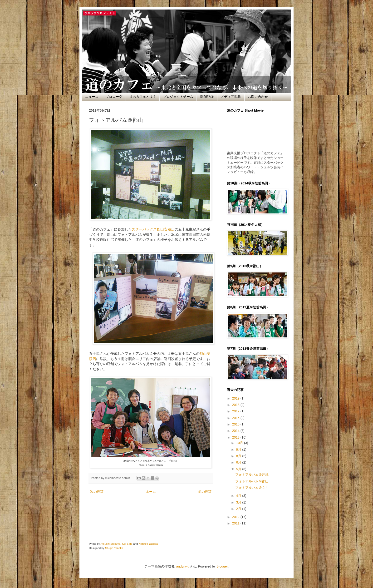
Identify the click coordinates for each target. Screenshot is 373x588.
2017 (236, 411)
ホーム (151, 492)
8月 (239, 456)
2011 (236, 523)
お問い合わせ (258, 97)
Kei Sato (127, 544)
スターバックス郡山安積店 (153, 229)
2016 (236, 418)
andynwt (182, 566)
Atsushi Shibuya (111, 544)
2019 (236, 398)
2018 (236, 405)
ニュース (92, 97)
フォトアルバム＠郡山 (252, 481)
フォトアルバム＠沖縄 (252, 474)
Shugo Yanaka (114, 548)
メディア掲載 (231, 97)
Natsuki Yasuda (148, 544)
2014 (236, 431)
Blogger (222, 566)
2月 (239, 509)
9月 (239, 450)
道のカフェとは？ (143, 97)
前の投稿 (205, 492)
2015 (236, 424)
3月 (239, 502)
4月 (239, 496)
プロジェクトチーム (178, 97)
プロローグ (114, 97)
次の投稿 (97, 492)
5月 (239, 469)
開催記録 (207, 97)
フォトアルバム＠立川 (252, 488)
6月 (239, 462)
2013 (236, 437)
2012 (236, 517)
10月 (240, 443)
